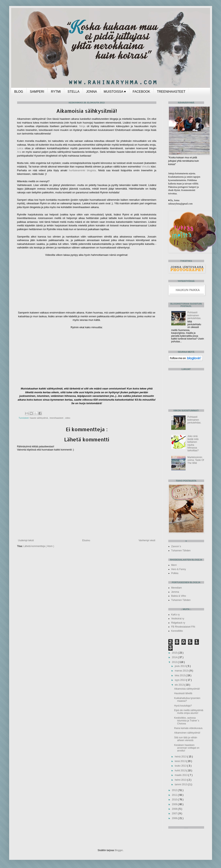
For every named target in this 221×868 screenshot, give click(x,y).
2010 (175, 800)
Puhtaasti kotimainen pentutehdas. (194, 315)
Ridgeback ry (178, 623)
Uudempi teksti (26, 540)
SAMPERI (37, 92)
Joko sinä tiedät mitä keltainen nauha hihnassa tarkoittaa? (193, 443)
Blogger (119, 850)
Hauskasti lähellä (183, 693)
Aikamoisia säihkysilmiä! (187, 689)
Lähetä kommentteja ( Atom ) (39, 546)
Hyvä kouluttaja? (183, 706)
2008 (175, 809)
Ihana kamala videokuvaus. (188, 728)
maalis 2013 (181, 775)
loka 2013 (180, 675)
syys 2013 (180, 680)
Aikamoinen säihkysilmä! (187, 733)
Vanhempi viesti (147, 540)
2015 (175, 653)
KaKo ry (176, 615)
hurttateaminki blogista (82, 170)
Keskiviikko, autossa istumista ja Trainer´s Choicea (187, 721)
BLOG (19, 92)
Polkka (175, 573)
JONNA (92, 92)
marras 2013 (182, 671)
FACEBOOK (141, 92)
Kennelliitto (177, 631)
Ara (19, 152)
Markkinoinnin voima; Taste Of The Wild (196, 460)
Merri (174, 565)
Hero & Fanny (179, 569)
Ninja (83, 126)
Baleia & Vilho (179, 596)
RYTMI (56, 92)
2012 (175, 790)
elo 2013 (180, 685)
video (68, 418)
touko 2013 (181, 766)
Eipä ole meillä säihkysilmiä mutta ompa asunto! (189, 712)
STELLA (73, 92)
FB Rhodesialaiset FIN (183, 627)
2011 (175, 795)
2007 (175, 814)
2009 (175, 804)
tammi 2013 (181, 784)
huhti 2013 (181, 771)
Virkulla (146, 167)
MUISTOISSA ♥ (115, 92)
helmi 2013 (181, 780)
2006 (175, 818)
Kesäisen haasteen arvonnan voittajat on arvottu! (187, 748)
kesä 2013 (181, 761)
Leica (20, 148)
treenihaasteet (57, 418)
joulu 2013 (181, 666)
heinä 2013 (181, 757)
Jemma (175, 592)
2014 (175, 657)
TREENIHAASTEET (171, 92)
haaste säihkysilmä (39, 418)
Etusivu (86, 540)
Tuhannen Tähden (181, 551)
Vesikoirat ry (178, 619)
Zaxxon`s (176, 546)
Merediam (177, 588)
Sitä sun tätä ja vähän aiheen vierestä (185, 739)
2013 (175, 662)
